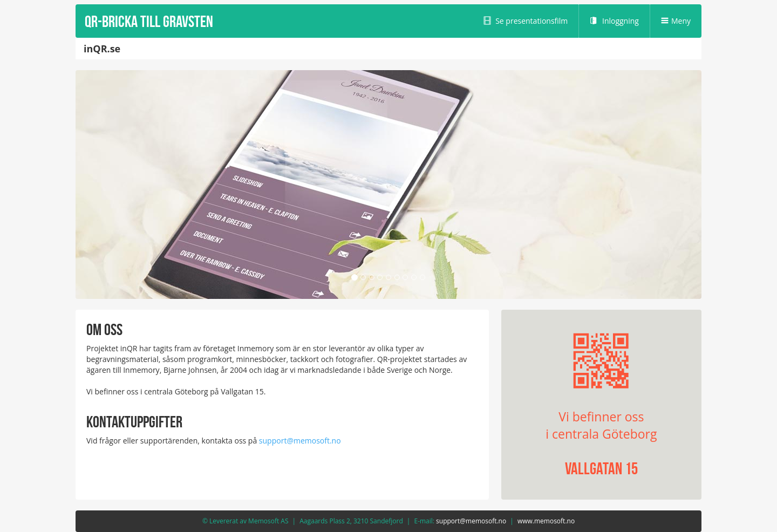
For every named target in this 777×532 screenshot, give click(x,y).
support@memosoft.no (300, 441)
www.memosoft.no (546, 521)
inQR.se (102, 49)
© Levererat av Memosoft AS (246, 521)
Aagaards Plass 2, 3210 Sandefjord (351, 521)
